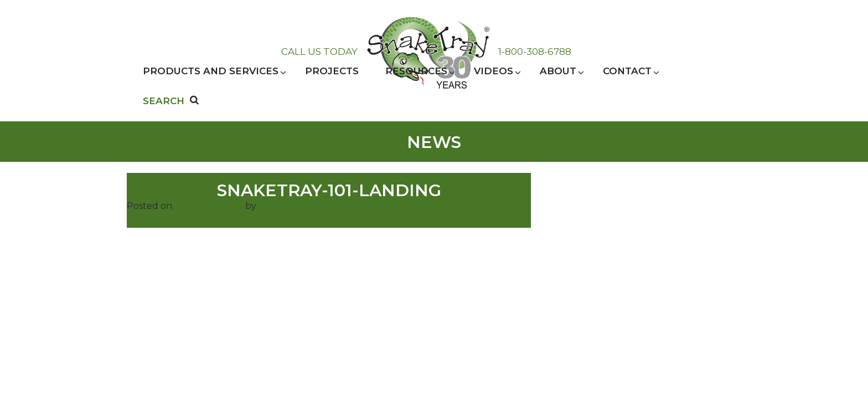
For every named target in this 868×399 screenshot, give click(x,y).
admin (272, 206)
